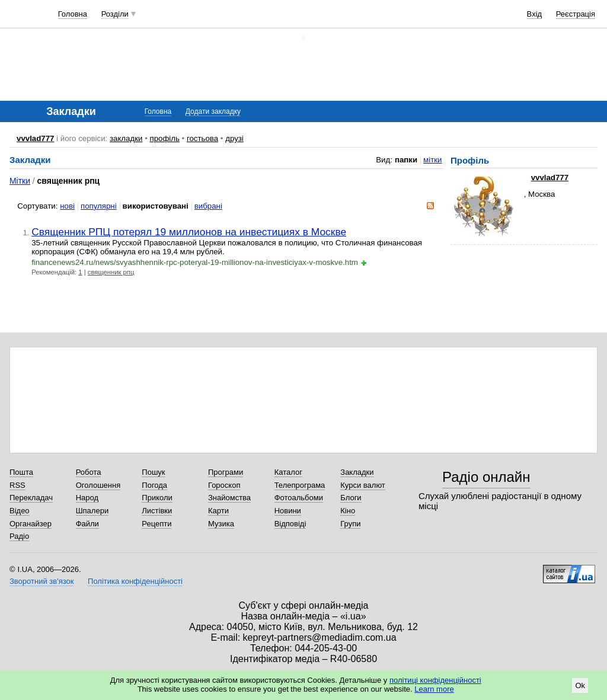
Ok (580, 685)
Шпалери (92, 511)
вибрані (208, 206)
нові (67, 206)
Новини (288, 511)
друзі (234, 138)
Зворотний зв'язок (41, 581)
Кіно (348, 511)
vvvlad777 (35, 138)
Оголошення (98, 485)
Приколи (157, 498)
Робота (89, 472)
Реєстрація (576, 14)
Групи (350, 524)
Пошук (153, 472)
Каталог (288, 472)
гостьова (202, 138)
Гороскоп (224, 485)
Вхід (535, 14)
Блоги (351, 498)
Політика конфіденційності (135, 581)
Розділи (115, 14)
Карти (218, 511)
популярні (99, 206)
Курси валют (363, 485)
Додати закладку (213, 111)
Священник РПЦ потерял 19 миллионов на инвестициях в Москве (189, 232)
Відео (20, 511)
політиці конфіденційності (435, 680)
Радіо (19, 536)
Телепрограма (300, 485)
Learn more (434, 689)
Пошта (21, 472)
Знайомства (229, 498)
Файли (87, 524)
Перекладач (31, 498)
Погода (154, 485)
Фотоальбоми (299, 498)
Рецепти (156, 524)
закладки (126, 138)
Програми (226, 472)
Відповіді (290, 524)
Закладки (357, 472)
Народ (87, 498)
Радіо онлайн (486, 477)
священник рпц (111, 272)
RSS (17, 485)
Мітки (20, 181)
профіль (164, 138)
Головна (73, 14)
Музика (221, 524)
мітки (432, 160)
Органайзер (31, 524)
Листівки (157, 511)
